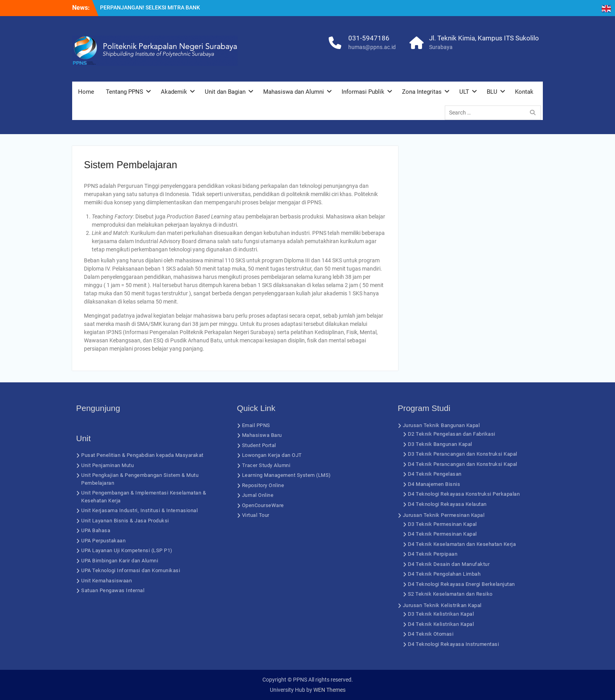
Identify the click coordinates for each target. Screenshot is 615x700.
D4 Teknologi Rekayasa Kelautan (447, 504)
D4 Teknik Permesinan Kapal (442, 534)
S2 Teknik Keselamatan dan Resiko (450, 594)
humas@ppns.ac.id (372, 47)
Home (86, 92)
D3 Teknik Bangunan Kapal (440, 444)
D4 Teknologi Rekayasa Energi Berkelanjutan (461, 584)
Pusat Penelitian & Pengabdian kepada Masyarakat (142, 455)
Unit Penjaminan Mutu (107, 465)
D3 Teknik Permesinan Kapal (442, 524)
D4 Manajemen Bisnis (434, 484)
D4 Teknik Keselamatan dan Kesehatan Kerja (462, 544)
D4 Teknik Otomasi (431, 634)
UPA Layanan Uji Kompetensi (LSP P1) (127, 550)
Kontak (524, 92)
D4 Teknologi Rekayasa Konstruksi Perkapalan (464, 494)
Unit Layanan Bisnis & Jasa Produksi (125, 521)
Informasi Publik (363, 92)
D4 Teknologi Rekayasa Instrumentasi (454, 644)
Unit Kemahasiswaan (106, 581)
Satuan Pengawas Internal (113, 590)
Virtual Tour (256, 515)
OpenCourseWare (263, 505)
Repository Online (263, 485)
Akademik (174, 92)
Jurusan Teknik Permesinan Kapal (444, 515)
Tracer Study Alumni (266, 465)
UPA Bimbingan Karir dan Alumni (120, 561)
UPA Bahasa (96, 530)
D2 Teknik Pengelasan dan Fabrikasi (452, 434)
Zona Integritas (422, 92)
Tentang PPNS (125, 92)
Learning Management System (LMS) (287, 475)
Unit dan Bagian (225, 92)
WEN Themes (329, 690)
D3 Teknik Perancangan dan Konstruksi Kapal (463, 454)
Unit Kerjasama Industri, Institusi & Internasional (139, 510)
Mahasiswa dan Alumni (294, 92)
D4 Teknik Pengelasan (435, 474)
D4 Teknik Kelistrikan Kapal (441, 624)
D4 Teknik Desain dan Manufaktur (449, 564)
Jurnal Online (258, 495)
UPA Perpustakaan (103, 541)
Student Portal (259, 445)
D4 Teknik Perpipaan (433, 554)
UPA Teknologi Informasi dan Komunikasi (131, 570)
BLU (492, 92)
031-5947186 (369, 38)
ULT (464, 92)
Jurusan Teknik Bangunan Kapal (441, 425)
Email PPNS (256, 425)
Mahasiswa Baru (262, 435)
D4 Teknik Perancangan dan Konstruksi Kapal (463, 464)
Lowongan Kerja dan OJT (272, 455)
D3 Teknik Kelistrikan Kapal (441, 614)
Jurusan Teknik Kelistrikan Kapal (442, 605)
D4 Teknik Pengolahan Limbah (444, 574)
